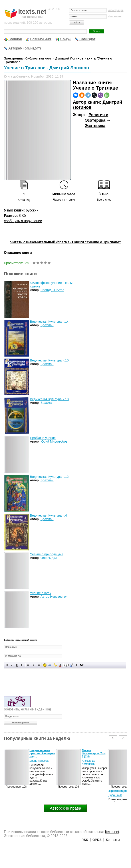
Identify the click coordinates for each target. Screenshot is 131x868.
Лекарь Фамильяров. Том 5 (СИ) (94, 753)
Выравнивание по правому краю (39, 665)
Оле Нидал (49, 558)
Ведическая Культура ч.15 (49, 360)
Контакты (113, 840)
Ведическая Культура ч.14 (49, 322)
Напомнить (115, 16)
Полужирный (7, 665)
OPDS (97, 840)
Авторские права (65, 808)
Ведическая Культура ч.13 (49, 399)
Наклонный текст (12, 665)
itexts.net (112, 832)
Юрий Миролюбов (54, 441)
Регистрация (116, 10)
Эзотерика (95, 126)
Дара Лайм (115, 795)
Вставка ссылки (50, 665)
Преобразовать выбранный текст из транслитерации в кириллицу (77, 665)
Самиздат (87, 39)
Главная (15, 39)
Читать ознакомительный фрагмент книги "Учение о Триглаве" (65, 242)
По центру (33, 665)
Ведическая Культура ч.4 (48, 515)
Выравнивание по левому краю (28, 665)
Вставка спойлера (82, 665)
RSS (85, 840)
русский (32, 210)
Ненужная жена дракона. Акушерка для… (42, 753)
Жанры (65, 39)
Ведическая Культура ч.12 (49, 477)
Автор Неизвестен (54, 597)
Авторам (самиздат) (25, 48)
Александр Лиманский (89, 762)
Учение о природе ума (47, 554)
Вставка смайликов (45, 665)
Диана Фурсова (39, 761)
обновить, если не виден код (27, 709)
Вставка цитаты (72, 665)
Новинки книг (41, 39)
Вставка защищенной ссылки (55, 665)
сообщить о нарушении (23, 221)
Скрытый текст (66, 665)
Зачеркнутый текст (22, 665)
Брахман (47, 325)
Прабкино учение (43, 438)
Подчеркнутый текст (17, 665)
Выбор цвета (60, 665)
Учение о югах (41, 593)
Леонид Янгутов (52, 290)
